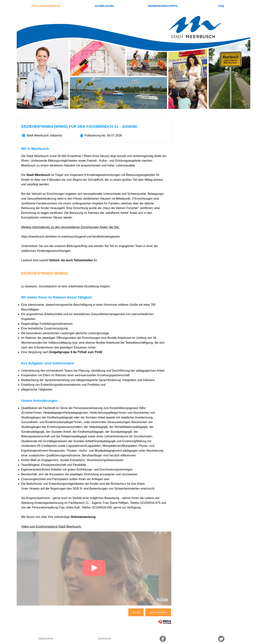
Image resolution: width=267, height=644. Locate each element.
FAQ (221, 6)
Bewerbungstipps (163, 6)
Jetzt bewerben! (158, 612)
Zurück (136, 612)
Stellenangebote (46, 6)
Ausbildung (104, 6)
